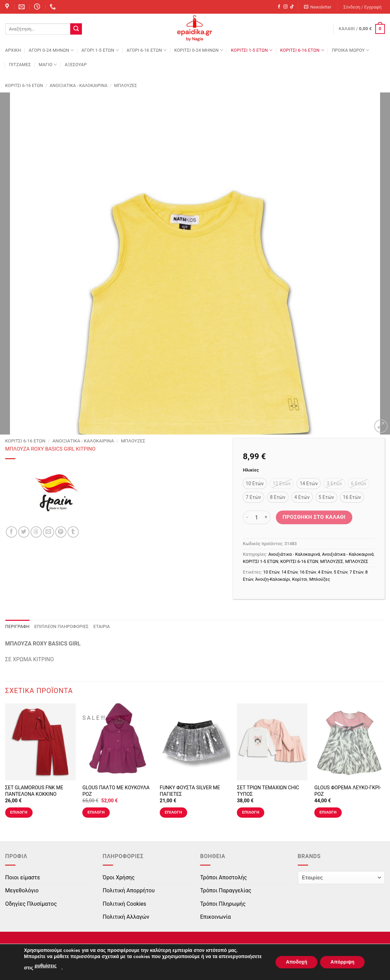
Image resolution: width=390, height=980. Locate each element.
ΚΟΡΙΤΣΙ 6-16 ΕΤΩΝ (302, 50)
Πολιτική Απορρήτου (129, 890)
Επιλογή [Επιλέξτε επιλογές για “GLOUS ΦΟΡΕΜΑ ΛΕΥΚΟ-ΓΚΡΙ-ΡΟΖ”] (328, 812)
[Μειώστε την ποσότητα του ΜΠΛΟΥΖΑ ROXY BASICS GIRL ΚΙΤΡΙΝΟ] (247, 517)
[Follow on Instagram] (285, 7)
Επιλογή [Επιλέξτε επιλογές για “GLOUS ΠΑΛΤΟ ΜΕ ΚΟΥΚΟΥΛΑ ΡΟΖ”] (96, 812)
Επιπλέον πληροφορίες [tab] (62, 626)
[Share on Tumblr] (73, 532)
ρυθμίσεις (46, 966)
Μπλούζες (320, 579)
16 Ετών (308, 572)
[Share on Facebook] (11, 532)
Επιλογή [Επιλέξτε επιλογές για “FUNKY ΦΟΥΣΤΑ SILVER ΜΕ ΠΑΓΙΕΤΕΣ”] (173, 812)
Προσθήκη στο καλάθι (314, 517)
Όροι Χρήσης (119, 877)
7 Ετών (356, 572)
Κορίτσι (300, 579)
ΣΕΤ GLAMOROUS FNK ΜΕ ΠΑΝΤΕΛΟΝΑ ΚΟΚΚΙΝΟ (34, 791)
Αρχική (13, 50)
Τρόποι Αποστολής (223, 877)
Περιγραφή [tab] (17, 626)
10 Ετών (271, 572)
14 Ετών (290, 572)
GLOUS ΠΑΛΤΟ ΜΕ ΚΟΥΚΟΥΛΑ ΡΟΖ (116, 791)
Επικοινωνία (216, 917)
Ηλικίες (251, 470)
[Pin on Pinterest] (61, 532)
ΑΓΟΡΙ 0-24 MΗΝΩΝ (51, 50)
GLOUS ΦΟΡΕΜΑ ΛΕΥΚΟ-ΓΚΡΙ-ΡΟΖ (348, 791)
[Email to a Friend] (48, 532)
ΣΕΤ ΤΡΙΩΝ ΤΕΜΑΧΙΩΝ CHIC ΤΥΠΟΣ (268, 791)
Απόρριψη (342, 962)
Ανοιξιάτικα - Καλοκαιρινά (79, 85)
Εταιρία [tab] (102, 626)
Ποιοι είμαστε (23, 877)
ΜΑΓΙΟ (48, 65)
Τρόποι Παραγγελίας (226, 890)
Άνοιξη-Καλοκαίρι (273, 579)
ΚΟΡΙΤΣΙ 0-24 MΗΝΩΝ (199, 50)
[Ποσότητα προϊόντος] (257, 517)
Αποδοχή (296, 962)
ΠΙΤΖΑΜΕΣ (20, 65)
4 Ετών (325, 572)
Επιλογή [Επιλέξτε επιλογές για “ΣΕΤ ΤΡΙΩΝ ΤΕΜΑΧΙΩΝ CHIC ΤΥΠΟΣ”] (251, 812)
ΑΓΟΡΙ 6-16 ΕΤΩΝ (147, 50)
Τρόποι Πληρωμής (223, 904)
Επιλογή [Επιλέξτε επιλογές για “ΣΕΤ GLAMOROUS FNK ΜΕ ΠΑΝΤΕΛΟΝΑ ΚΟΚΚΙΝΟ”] (19, 812)
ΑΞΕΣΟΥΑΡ (76, 65)
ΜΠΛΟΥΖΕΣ (126, 85)
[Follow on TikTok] (292, 7)
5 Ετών (341, 572)
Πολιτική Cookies (125, 904)
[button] (318, 7)
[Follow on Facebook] (279, 7)
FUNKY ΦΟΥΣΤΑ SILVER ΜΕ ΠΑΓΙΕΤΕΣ (190, 791)
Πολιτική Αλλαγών (126, 917)
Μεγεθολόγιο (22, 890)
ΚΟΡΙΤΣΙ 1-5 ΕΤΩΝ (252, 50)
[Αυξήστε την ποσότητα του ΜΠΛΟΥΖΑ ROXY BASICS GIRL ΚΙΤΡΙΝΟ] (266, 517)
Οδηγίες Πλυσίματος (31, 904)
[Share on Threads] (36, 532)
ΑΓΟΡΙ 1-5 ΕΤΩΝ (100, 50)
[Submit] (76, 29)
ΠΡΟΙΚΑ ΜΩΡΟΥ (351, 50)
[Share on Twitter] (24, 532)
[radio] (255, 483)
